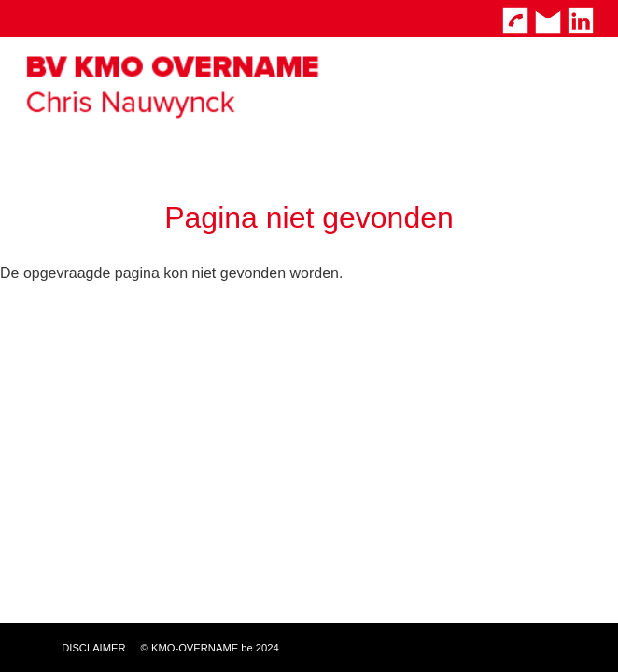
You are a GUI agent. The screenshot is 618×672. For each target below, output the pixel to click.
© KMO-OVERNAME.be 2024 (210, 648)
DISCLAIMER (93, 648)
